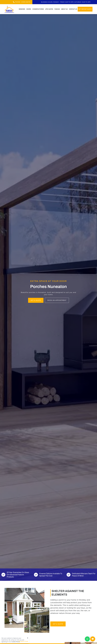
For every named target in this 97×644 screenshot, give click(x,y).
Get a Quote (36, 300)
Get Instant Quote (85, 9)
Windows (22, 9)
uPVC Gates (49, 9)
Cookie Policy (15, 642)
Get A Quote (58, 624)
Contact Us (73, 9)
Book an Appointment (57, 300)
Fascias (57, 9)
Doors (29, 9)
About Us (64, 9)
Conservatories (38, 9)
